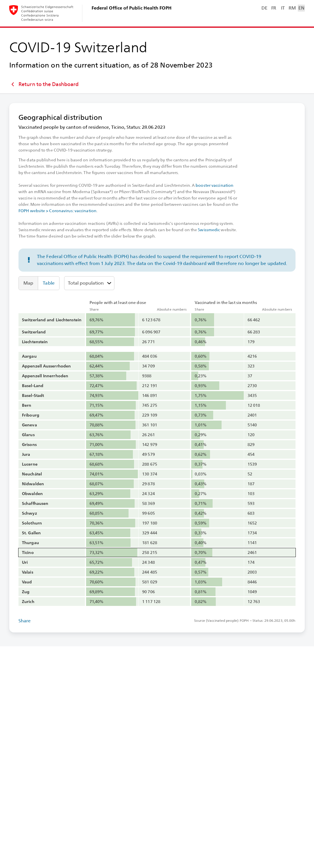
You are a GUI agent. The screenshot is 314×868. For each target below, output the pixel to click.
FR (274, 8)
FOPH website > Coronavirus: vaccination (57, 211)
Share (25, 621)
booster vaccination (214, 185)
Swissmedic (209, 230)
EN (301, 8)
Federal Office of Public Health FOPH (132, 8)
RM (292, 8)
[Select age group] (89, 283)
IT (283, 8)
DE (264, 8)
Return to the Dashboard (44, 84)
